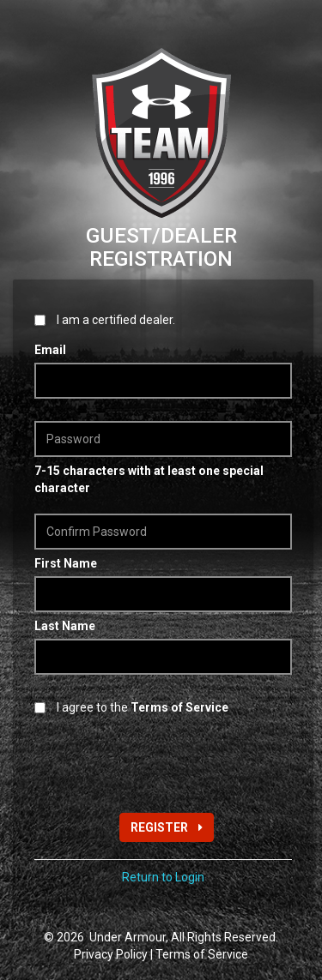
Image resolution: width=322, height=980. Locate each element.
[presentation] (165, 762)
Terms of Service (202, 954)
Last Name (65, 626)
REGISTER (167, 827)
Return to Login (163, 877)
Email (50, 350)
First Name (66, 563)
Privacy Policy (111, 954)
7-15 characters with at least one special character (149, 479)
